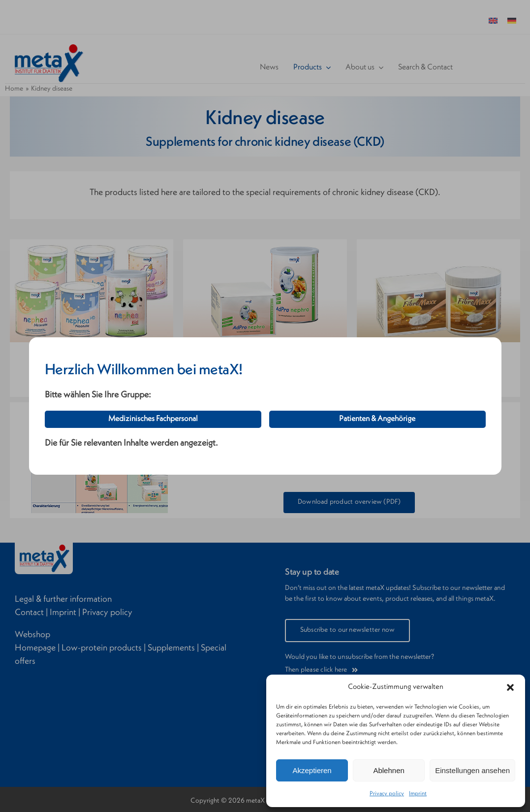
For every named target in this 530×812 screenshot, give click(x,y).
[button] (510, 687)
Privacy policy (387, 794)
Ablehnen (389, 770)
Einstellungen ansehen (472, 770)
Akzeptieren (312, 770)
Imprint (418, 794)
